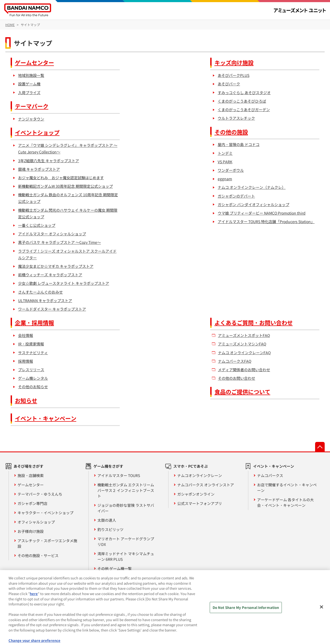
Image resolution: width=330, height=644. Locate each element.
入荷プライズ (29, 93)
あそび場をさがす (28, 466)
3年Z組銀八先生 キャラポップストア (49, 161)
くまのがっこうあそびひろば (242, 101)
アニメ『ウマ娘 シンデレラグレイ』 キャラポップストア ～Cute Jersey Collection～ (68, 149)
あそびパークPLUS (234, 75)
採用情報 (26, 361)
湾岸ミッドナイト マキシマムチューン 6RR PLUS (126, 556)
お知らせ (26, 400)
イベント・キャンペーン (46, 418)
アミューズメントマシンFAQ (242, 344)
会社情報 (26, 335)
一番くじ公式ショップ (37, 225)
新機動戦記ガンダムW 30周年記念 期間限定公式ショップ (65, 186)
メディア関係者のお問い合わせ (244, 370)
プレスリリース (31, 370)
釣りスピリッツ (110, 529)
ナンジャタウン (31, 119)
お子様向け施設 (31, 531)
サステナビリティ (33, 353)
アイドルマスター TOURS (119, 475)
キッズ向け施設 (234, 62)
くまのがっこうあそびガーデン (244, 110)
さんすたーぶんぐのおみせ (40, 292)
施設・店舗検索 (31, 475)
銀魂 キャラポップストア (39, 169)
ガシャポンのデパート (236, 196)
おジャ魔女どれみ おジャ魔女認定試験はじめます (61, 178)
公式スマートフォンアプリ (200, 503)
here (34, 598)
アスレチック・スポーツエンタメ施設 (47, 543)
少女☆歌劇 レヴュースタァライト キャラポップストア (64, 283)
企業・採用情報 (34, 323)
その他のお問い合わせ (237, 378)
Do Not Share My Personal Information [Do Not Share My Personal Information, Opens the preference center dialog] (246, 612)
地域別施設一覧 (31, 75)
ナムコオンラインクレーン (200, 475)
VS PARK (225, 162)
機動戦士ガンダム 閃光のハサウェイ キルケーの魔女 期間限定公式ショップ (68, 213)
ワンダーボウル (231, 170)
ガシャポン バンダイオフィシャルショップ (253, 204)
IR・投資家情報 (31, 344)
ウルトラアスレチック (236, 118)
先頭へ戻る (320, 447)
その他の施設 (231, 132)
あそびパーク (229, 84)
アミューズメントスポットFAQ (244, 335)
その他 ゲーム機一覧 (115, 568)
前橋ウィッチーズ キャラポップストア (50, 275)
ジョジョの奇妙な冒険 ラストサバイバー (126, 508)
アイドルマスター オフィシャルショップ (52, 234)
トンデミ (225, 153)
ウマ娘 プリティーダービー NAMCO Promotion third (262, 213)
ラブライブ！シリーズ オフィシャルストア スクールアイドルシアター (67, 254)
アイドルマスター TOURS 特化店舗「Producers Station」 (266, 221)
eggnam (225, 179)
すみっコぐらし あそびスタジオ (244, 93)
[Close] (321, 611)
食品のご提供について (242, 392)
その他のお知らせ (33, 387)
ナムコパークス (270, 475)
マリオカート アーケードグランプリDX (126, 541)
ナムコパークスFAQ (235, 361)
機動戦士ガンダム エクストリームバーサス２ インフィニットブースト (126, 490)
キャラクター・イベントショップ (46, 513)
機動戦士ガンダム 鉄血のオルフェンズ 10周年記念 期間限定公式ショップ (68, 198)
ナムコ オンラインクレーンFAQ (244, 353)
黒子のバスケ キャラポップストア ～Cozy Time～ (59, 242)
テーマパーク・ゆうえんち (40, 494)
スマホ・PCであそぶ (191, 466)
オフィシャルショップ (36, 522)
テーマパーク (32, 106)
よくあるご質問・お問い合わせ (254, 323)
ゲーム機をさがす (108, 466)
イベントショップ (37, 132)
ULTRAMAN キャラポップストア (45, 300)
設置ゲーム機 (29, 84)
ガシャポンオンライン (196, 494)
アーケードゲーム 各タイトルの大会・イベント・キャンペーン (285, 502)
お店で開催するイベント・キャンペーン (287, 488)
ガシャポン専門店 (32, 503)
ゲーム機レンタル (33, 378)
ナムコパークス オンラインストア (206, 485)
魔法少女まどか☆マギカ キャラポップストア (56, 266)
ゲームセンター (34, 62)
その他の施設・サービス (38, 555)
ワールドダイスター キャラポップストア (52, 309)
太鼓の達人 (107, 520)
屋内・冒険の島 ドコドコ (239, 144)
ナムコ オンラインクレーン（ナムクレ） (252, 187)
